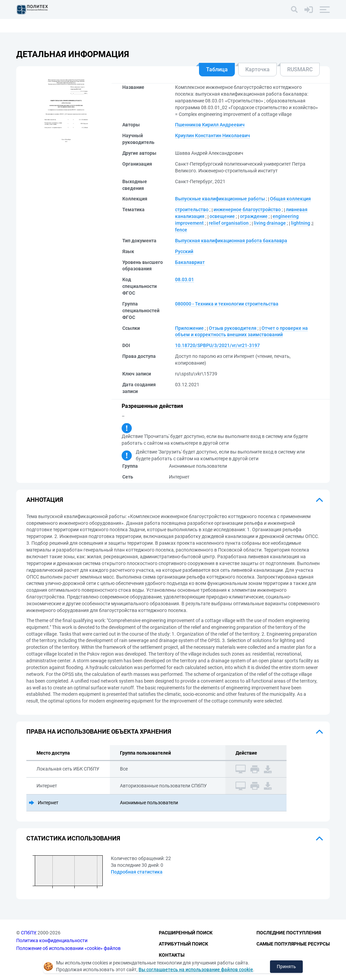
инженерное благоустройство (247, 210)
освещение (222, 216)
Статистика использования (73, 838)
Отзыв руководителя (233, 328)
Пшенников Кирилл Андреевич (210, 125)
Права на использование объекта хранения (99, 731)
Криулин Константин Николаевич (213, 136)
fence (181, 230)
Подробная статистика (137, 872)
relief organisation (229, 223)
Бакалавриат (190, 262)
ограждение (254, 216)
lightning (301, 223)
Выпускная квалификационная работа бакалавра (231, 241)
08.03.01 (184, 279)
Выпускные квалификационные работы (220, 199)
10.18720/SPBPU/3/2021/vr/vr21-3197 (217, 345)
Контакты (172, 955)
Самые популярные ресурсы (293, 944)
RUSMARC (300, 69)
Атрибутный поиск (183, 944)
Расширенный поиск (186, 933)
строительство (192, 210)
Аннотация (45, 500)
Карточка (257, 69)
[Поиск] (294, 9)
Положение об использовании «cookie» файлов (68, 948)
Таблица (217, 69)
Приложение (189, 328)
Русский (184, 251)
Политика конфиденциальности (52, 940)
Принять (286, 966)
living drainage (270, 223)
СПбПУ (28, 933)
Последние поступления (289, 933)
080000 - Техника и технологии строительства (227, 304)
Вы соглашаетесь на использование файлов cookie (196, 970)
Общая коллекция (290, 199)
